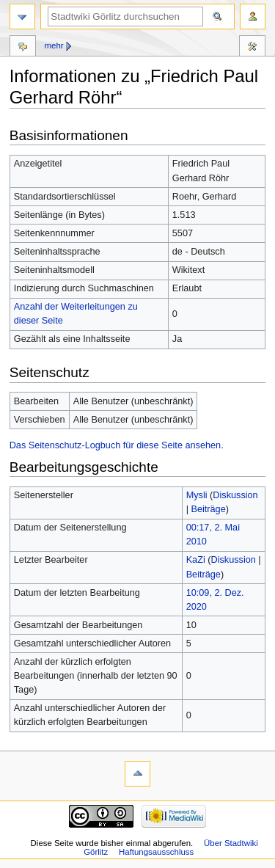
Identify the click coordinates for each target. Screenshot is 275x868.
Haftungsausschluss (156, 852)
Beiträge (208, 509)
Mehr (54, 45)
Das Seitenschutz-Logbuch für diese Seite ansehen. (117, 445)
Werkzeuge (252, 48)
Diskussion (235, 495)
